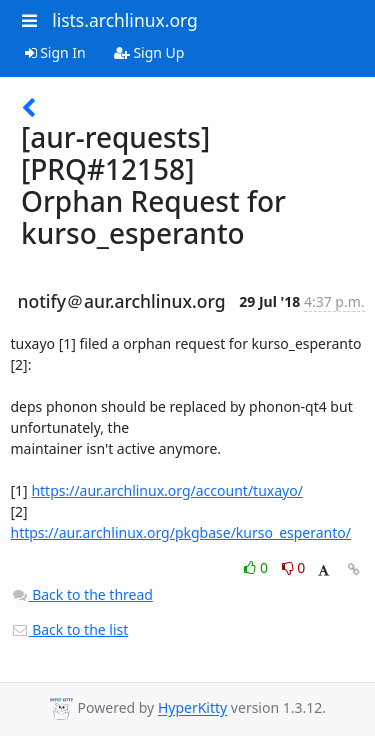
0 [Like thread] (257, 567)
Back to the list (70, 629)
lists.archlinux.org (125, 20)
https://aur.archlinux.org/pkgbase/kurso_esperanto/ (181, 532)
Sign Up (149, 52)
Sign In (55, 52)
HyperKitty (192, 708)
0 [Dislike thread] (294, 567)
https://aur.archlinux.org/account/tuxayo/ (167, 490)
